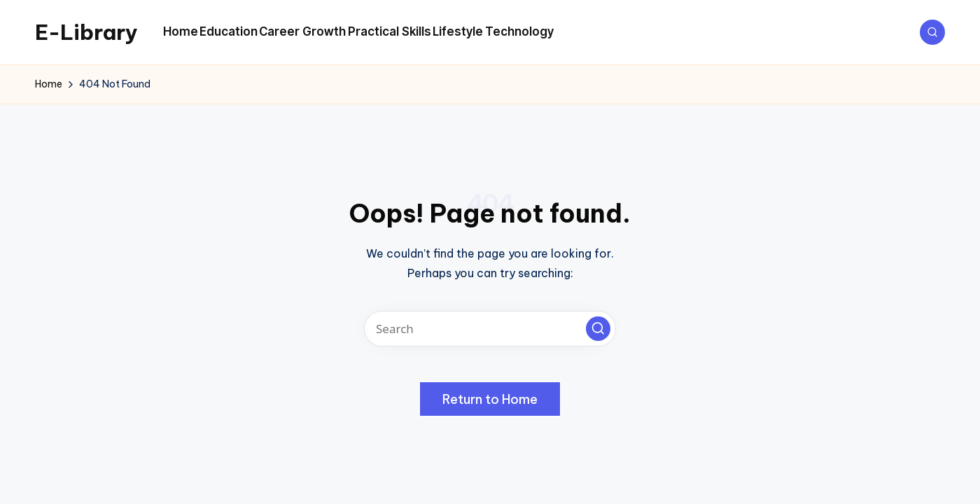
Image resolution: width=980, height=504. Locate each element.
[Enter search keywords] (490, 329)
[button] (598, 329)
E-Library (86, 32)
